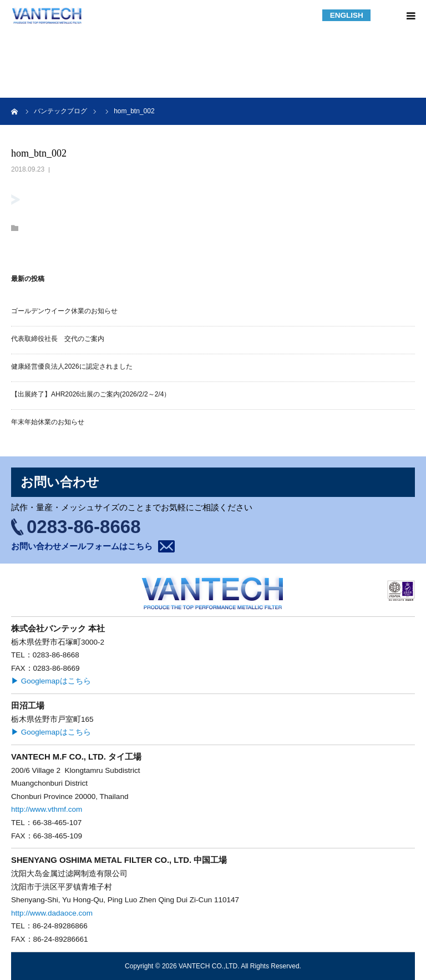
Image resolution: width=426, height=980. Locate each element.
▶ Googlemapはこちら (51, 681)
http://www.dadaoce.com (52, 913)
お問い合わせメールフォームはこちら (82, 546)
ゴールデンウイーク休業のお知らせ (64, 311)
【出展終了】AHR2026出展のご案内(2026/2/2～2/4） (91, 394)
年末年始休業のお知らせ (48, 422)
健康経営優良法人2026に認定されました (72, 366)
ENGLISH (347, 15)
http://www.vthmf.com (47, 809)
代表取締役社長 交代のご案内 (58, 339)
